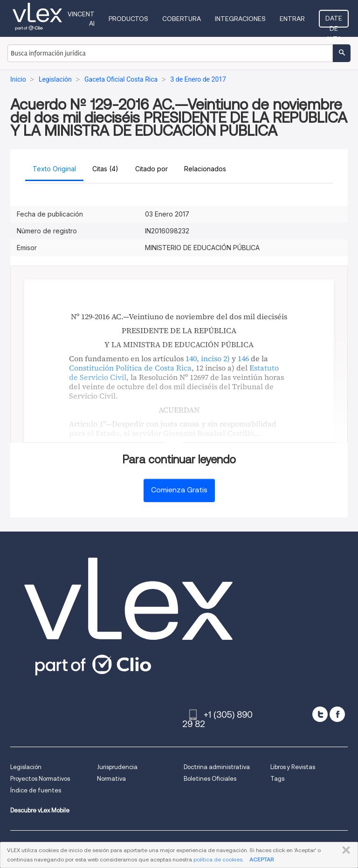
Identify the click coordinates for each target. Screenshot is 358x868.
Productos (128, 19)
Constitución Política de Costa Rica (130, 368)
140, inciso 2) (208, 358)
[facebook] (337, 714)
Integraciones (240, 19)
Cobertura (182, 19)
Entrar (292, 19)
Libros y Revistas (293, 767)
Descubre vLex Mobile (40, 810)
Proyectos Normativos (40, 779)
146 (243, 358)
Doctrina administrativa (217, 767)
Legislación (26, 767)
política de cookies (218, 859)
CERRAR (344, 850)
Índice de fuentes (36, 790)
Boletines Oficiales (210, 779)
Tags (277, 779)
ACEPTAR (262, 859)
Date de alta (334, 21)
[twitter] (320, 714)
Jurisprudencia (117, 767)
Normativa (111, 779)
